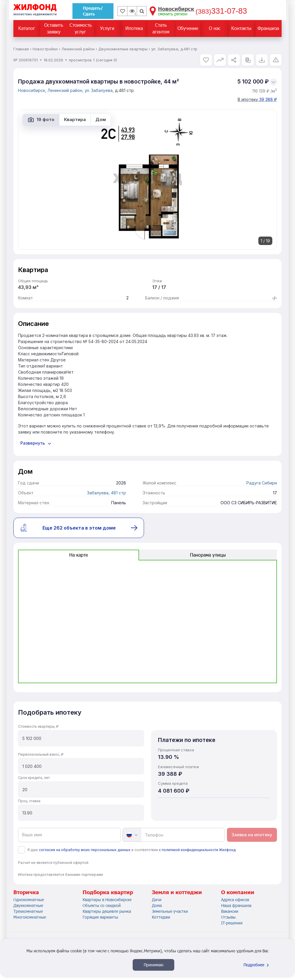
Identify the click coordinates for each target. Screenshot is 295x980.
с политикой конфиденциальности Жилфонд (197, 850)
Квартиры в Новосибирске (107, 900)
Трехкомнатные (28, 911)
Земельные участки (170, 911)
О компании (238, 892)
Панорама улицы (208, 555)
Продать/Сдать (93, 11)
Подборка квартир (108, 892)
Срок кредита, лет (34, 778)
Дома (157, 905)
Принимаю (154, 965)
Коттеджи (161, 917)
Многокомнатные (30, 917)
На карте (79, 555)
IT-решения (232, 923)
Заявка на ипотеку (252, 835)
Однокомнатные (29, 900)
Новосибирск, (33, 90)
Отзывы (228, 917)
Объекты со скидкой (102, 905)
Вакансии (230, 911)
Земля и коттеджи (177, 892)
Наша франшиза (236, 905)
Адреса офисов (235, 900)
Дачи (157, 900)
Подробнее (257, 965)
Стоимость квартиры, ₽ (38, 726)
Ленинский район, (66, 90)
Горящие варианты (100, 917)
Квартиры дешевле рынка (107, 911)
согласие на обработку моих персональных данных (85, 850)
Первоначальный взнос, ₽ (41, 754)
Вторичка (26, 892)
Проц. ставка (29, 801)
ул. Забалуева (99, 90)
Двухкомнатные (28, 905)
